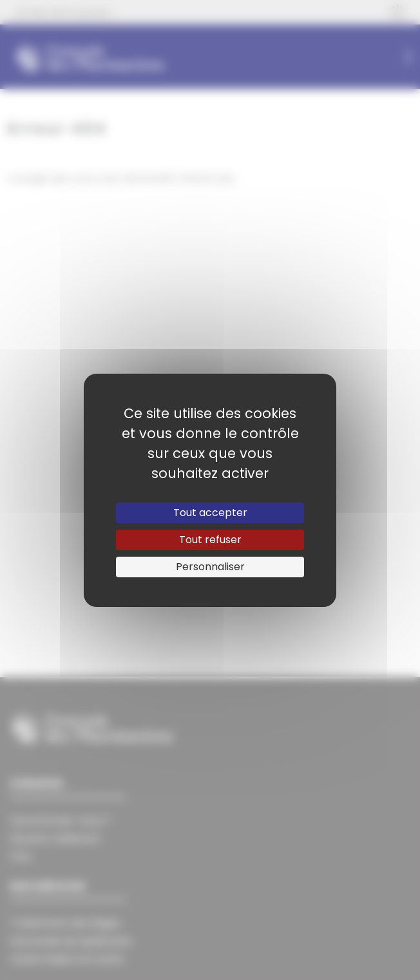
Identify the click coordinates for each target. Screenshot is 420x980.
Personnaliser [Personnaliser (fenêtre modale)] (210, 567)
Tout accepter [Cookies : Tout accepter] (210, 513)
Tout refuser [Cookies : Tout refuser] (210, 540)
